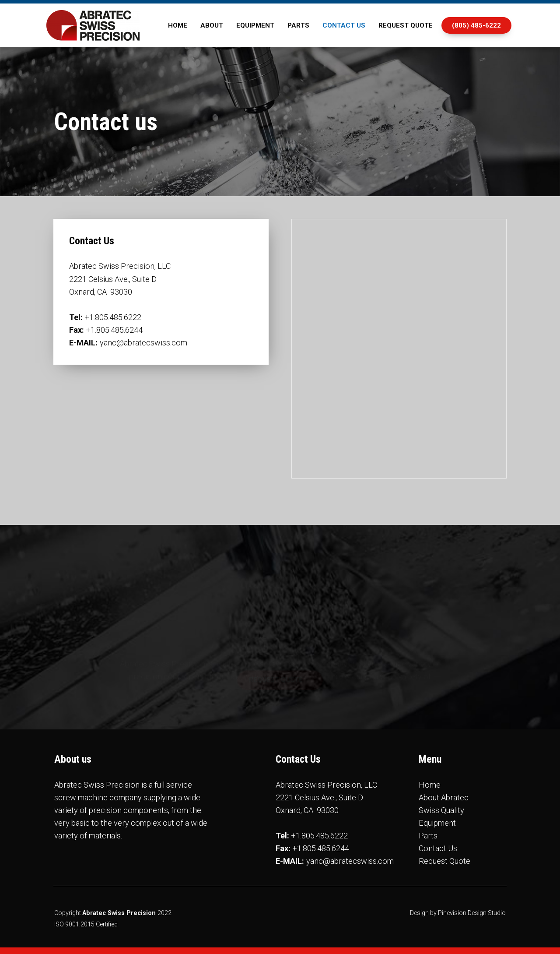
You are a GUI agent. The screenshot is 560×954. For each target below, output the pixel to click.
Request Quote (444, 861)
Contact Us (438, 848)
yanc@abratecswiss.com (143, 343)
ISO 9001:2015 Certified (86, 924)
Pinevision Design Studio (472, 913)
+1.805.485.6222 (113, 317)
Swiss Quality (441, 810)
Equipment (437, 823)
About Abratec (444, 797)
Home (430, 785)
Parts (428, 836)
